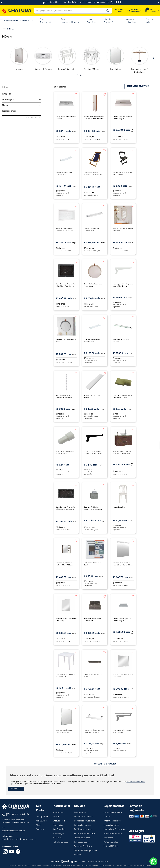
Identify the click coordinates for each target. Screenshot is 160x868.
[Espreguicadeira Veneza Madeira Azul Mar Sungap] (95, 173)
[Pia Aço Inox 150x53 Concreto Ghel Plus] (66, 118)
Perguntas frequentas (84, 817)
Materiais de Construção (114, 829)
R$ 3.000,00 (35, 118)
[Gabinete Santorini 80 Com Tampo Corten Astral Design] (123, 452)
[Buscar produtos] (108, 11)
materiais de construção (136, 782)
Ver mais (16, 789)
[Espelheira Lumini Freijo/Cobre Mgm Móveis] (123, 229)
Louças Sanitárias (111, 825)
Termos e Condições (83, 846)
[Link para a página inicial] (4, 29)
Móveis (12, 29)
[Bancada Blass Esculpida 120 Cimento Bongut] (123, 118)
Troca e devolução (82, 838)
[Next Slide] (158, 3)
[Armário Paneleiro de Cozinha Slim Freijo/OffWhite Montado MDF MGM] (95, 118)
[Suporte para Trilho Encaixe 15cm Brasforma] (123, 731)
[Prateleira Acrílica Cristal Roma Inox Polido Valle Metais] (95, 731)
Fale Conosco (80, 812)
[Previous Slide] (2, 3)
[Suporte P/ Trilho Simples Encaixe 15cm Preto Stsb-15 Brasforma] (95, 452)
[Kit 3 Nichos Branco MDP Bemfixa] (95, 564)
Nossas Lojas (58, 834)
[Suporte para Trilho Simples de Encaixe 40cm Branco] (123, 285)
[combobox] (73, 11)
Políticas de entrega (83, 829)
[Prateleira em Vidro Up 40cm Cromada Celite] (66, 173)
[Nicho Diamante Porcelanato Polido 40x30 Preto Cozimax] (66, 285)
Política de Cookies (82, 842)
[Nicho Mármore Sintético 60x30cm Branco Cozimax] (66, 229)
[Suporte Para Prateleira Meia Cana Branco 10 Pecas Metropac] (123, 396)
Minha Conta (42, 821)
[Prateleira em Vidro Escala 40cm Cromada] (95, 341)
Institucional (58, 812)
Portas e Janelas (111, 842)
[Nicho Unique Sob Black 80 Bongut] (95, 675)
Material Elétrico (111, 846)
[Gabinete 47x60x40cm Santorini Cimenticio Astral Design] (95, 508)
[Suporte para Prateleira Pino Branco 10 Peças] (66, 452)
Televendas (58, 825)
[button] (78, 75)
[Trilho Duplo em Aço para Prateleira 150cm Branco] (66, 396)
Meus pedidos (42, 817)
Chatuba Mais (59, 821)
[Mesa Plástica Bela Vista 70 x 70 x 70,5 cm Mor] (66, 675)
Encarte (56, 817)
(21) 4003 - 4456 (17, 814)
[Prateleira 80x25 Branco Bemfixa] (95, 396)
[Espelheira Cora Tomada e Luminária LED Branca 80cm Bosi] (123, 564)
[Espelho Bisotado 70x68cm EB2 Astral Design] (66, 620)
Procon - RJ (57, 838)
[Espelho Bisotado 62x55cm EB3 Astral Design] (123, 675)
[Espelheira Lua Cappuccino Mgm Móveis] (95, 285)
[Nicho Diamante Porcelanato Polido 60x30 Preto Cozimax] (66, 508)
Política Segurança (82, 825)
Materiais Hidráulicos (113, 834)
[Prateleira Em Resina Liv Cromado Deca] (95, 229)
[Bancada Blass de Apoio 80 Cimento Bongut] (123, 620)
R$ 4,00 (27, 118)
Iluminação (108, 838)
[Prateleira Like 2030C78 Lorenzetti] (123, 341)
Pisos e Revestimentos (113, 812)
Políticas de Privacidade (85, 821)
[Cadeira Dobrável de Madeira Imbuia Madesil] (123, 173)
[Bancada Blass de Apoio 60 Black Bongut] (95, 620)
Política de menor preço (84, 834)
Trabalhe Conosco (60, 842)
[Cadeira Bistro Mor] (123, 508)
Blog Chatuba (59, 829)
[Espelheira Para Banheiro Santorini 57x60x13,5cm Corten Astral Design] (66, 564)
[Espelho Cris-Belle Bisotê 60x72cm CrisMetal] (66, 731)
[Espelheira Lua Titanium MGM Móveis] (66, 341)
